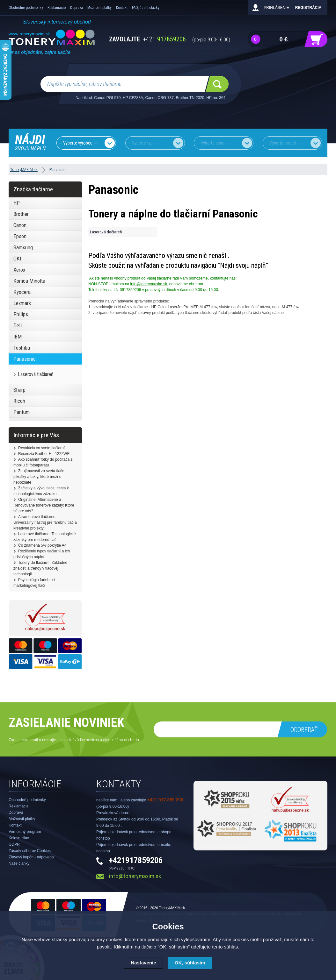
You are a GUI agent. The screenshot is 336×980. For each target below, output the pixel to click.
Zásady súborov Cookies (30, 851)
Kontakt (122, 8)
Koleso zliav (19, 838)
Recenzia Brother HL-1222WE (44, 454)
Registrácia (308, 8)
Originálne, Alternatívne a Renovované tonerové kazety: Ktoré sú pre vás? (44, 505)
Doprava (77, 8)
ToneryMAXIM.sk (172, 908)
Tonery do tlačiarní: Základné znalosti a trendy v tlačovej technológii (40, 568)
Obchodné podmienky (26, 8)
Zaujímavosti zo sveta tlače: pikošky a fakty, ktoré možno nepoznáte (39, 477)
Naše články (19, 863)
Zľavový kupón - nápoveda (31, 857)
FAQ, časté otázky (146, 8)
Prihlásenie (276, 8)
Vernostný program (25, 832)
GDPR (14, 844)
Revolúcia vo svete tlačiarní (41, 448)
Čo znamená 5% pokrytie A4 (42, 545)
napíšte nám (107, 800)
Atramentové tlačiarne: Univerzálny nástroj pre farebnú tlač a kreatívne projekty (45, 522)
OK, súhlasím (190, 963)
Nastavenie (143, 963)
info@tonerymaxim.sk (149, 284)
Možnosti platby (99, 8)
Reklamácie (57, 8)
